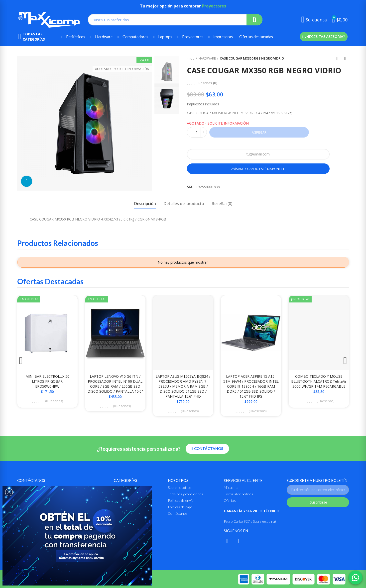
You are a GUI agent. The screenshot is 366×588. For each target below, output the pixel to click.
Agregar (259, 132)
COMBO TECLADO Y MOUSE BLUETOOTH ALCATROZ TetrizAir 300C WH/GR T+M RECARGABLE (319, 381)
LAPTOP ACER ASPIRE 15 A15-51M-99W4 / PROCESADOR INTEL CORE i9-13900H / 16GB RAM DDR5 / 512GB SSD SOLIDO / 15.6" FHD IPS (251, 386)
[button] (324, 37)
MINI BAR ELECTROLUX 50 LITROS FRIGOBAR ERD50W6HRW (47, 381)
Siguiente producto (345, 59)
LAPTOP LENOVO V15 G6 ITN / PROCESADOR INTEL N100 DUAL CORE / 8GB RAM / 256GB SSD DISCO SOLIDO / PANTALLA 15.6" (115, 384)
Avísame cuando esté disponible (258, 169)
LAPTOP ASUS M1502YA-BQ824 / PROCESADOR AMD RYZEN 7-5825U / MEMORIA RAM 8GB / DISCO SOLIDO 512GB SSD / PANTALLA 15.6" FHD (183, 386)
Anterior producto (333, 59)
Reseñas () (208, 83)
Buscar (254, 20)
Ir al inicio (339, 59)
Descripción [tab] (145, 204)
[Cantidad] (197, 132)
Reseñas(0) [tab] (222, 204)
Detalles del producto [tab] (184, 204)
